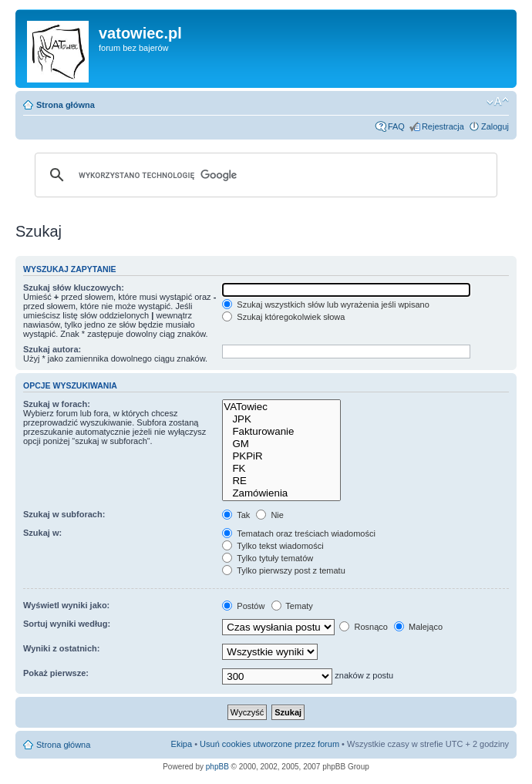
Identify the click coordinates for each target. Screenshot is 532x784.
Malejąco (418, 627)
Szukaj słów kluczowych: (74, 288)
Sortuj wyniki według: (67, 624)
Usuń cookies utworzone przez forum (269, 744)
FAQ (396, 126)
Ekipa (182, 744)
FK (281, 469)
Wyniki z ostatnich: (61, 648)
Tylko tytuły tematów (268, 558)
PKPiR (281, 456)
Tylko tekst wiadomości (273, 546)
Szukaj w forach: (57, 404)
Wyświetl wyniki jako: (66, 605)
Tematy (292, 606)
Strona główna (66, 105)
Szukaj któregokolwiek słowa (283, 317)
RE (281, 481)
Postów (243, 606)
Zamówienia (281, 493)
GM (281, 444)
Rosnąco (363, 627)
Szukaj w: (42, 533)
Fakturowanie (281, 432)
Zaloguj (495, 126)
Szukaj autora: (52, 349)
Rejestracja (443, 126)
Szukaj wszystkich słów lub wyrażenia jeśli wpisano (325, 305)
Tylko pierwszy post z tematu (283, 570)
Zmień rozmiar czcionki (498, 102)
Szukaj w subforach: (64, 514)
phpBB (217, 767)
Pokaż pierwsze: (56, 673)
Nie (270, 515)
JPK (281, 419)
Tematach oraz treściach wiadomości (299, 533)
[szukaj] (264, 175)
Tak (236, 515)
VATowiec (281, 407)
